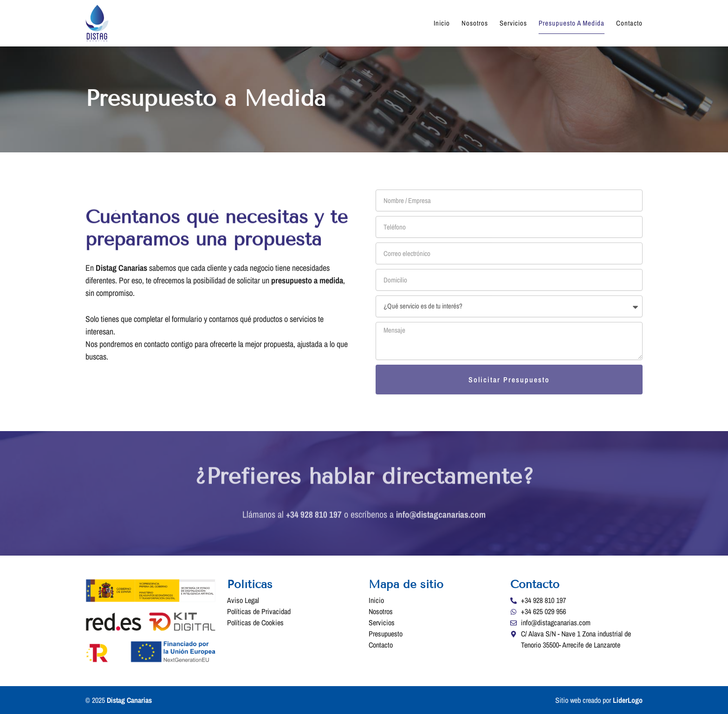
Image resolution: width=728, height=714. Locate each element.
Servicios (513, 23)
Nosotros (475, 23)
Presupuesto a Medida (572, 23)
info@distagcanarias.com (442, 521)
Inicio (442, 23)
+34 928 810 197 (312, 521)
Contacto (629, 23)
